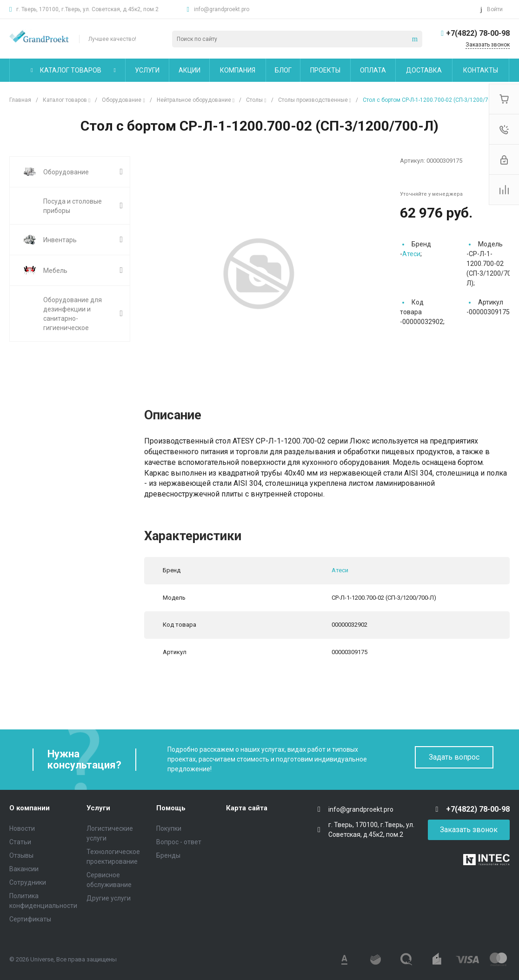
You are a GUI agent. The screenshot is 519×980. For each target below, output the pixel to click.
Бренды (168, 855)
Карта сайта (247, 808)
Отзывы (21, 855)
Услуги (98, 808)
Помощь (171, 808)
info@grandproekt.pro (222, 9)
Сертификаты (30, 919)
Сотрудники (28, 882)
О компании (30, 808)
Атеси (411, 254)
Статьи (20, 842)
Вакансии (24, 869)
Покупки (169, 828)
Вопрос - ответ (179, 842)
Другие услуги (109, 898)
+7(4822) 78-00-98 (478, 33)
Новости (22, 828)
